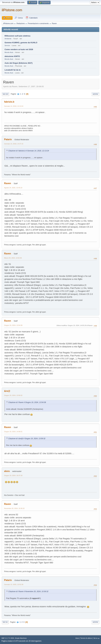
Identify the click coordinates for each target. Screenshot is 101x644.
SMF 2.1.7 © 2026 (8, 638)
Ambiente (8, 39)
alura (7, 471)
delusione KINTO (12, 56)
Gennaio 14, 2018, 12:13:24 (14, 106)
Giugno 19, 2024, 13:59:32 (13, 395)
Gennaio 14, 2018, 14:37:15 (14, 144)
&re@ (7, 391)
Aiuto (77, 638)
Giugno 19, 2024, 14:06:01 (13, 432)
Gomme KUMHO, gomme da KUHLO (21, 43)
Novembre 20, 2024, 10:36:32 (14, 508)
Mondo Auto (9, 52)
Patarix (8, 139)
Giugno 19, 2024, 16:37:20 (13, 475)
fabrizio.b (9, 102)
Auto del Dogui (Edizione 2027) (19, 63)
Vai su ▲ (96, 638)
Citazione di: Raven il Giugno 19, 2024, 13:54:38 (27, 402)
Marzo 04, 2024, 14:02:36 (13, 258)
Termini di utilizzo (86, 638)
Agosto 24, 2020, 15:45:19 (13, 188)
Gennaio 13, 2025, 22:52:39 (14, 584)
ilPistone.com (12, 10)
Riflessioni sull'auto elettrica (17, 36)
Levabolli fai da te (13, 70)
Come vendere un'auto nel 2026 (19, 49)
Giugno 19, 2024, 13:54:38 (13, 325)
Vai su (5, 622)
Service (7, 45)
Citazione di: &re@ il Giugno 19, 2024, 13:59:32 (27, 439)
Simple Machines (21, 638)
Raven (8, 183)
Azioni (95, 94)
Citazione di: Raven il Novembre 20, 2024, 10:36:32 (28, 592)
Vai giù (5, 94)
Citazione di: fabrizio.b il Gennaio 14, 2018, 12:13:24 (29, 151)
